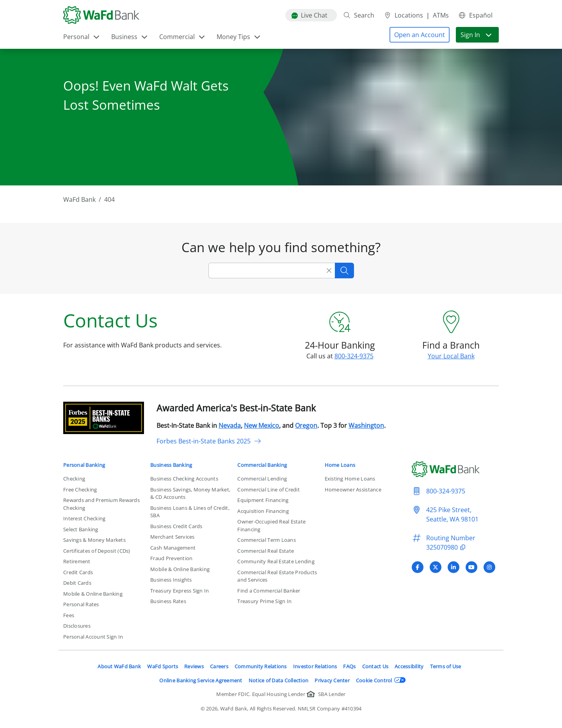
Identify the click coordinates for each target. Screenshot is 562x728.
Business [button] (130, 37)
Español (475, 15)
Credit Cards (78, 572)
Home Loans (340, 465)
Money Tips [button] (239, 37)
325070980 (447, 547)
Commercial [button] (182, 37)
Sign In (477, 35)
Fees (69, 615)
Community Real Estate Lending (276, 561)
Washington (366, 425)
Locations (403, 15)
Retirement (77, 561)
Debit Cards (77, 583)
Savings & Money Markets (94, 540)
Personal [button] (82, 37)
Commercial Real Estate (266, 551)
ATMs (441, 15)
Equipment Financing (263, 500)
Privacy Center (332, 680)
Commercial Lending (262, 479)
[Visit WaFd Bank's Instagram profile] (489, 567)
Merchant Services (172, 537)
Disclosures (77, 626)
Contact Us (375, 666)
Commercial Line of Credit (269, 489)
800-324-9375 (354, 356)
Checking (74, 479)
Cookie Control (381, 680)
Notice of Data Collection (279, 680)
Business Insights (171, 580)
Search (359, 15)
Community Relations (261, 666)
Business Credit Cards (176, 526)
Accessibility (409, 666)
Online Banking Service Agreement (201, 680)
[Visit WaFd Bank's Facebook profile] (418, 567)
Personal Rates (81, 604)
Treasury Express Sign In (180, 591)
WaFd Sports (163, 666)
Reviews (194, 666)
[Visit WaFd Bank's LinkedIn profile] (454, 567)
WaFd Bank (79, 199)
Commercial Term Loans (266, 540)
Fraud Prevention (171, 558)
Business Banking (171, 465)
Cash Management (173, 548)
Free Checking (80, 489)
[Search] (266, 271)
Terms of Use (446, 666)
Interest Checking (84, 518)
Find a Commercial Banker (269, 591)
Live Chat (309, 15)
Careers (219, 666)
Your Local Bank (451, 356)
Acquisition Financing (263, 511)
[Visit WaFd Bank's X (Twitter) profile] (436, 567)
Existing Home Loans (350, 479)
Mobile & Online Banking (93, 594)
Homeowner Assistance (353, 489)
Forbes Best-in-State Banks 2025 (209, 441)
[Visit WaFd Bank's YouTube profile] (471, 567)
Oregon (306, 425)
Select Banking (81, 529)
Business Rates (168, 601)
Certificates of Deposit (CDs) (97, 551)
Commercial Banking (262, 465)
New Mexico (261, 425)
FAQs (349, 666)
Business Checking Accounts (184, 479)
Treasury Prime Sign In (264, 601)
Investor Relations (315, 666)
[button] (420, 35)
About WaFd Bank (119, 666)
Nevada (230, 425)
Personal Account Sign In (93, 637)
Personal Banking (84, 465)
